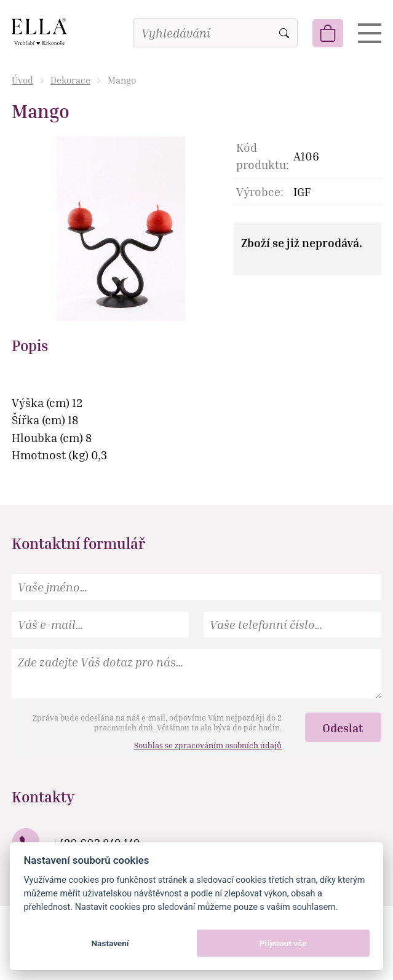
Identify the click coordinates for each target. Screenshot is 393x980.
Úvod (22, 80)
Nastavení (110, 943)
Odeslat (343, 728)
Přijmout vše (283, 943)
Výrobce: (260, 192)
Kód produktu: (263, 156)
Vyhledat (284, 33)
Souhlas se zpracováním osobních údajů (208, 745)
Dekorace (70, 80)
